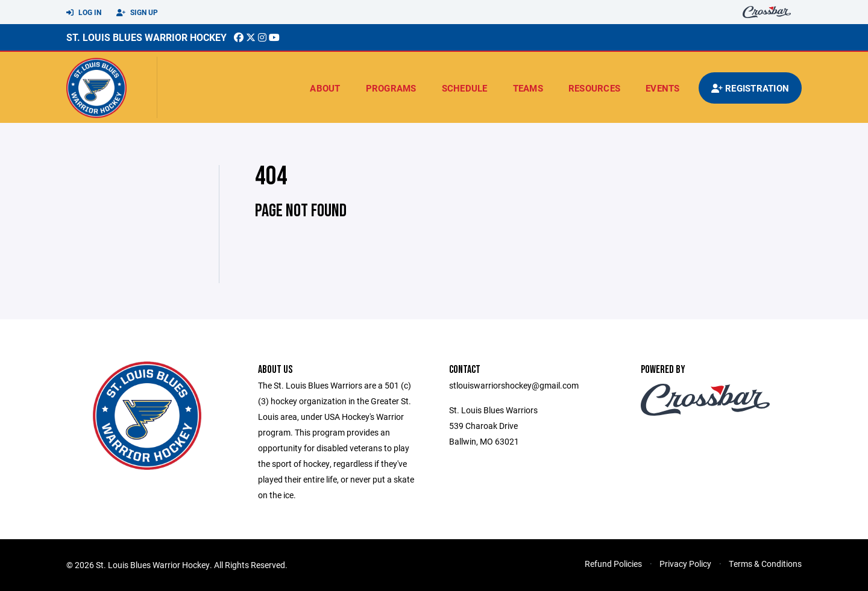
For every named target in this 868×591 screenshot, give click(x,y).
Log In (84, 13)
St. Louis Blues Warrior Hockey (146, 37)
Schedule (465, 88)
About (325, 88)
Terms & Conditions (765, 564)
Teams (528, 88)
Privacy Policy (685, 564)
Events (663, 88)
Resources (594, 88)
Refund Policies (613, 564)
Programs (391, 88)
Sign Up (137, 13)
